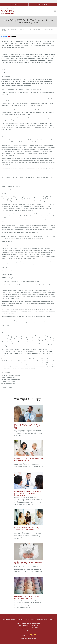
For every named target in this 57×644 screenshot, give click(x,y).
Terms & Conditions (30, 620)
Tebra (35, 639)
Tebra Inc (13, 620)
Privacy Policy (21, 620)
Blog (27, 29)
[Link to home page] (10, 11)
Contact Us (51, 620)
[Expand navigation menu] (55, 11)
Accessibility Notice (42, 620)
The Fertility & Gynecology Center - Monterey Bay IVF (13, 29)
